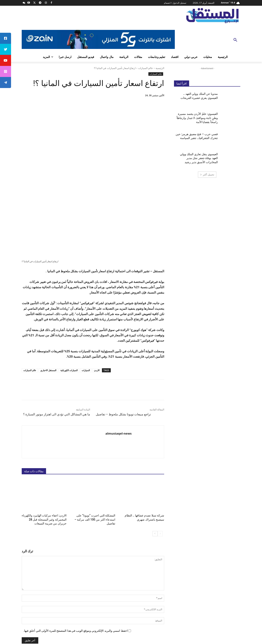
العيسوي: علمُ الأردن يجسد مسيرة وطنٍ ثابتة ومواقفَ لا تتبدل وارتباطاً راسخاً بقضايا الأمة (197, 118)
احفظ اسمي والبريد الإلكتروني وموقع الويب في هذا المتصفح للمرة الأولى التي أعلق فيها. (76, 559)
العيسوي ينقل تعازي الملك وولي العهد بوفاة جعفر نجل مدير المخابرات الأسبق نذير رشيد (199, 158)
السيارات (86, 299)
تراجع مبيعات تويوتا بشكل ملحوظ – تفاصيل (123, 343)
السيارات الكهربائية (69, 299)
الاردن (97, 299)
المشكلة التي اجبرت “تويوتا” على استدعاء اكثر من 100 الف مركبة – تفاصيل (96, 448)
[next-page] (155, 462)
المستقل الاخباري (48, 299)
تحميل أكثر (207, 175)
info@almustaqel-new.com (202, 617)
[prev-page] (160, 462)
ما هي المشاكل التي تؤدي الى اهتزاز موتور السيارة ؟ (57, 343)
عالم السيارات (146, 68)
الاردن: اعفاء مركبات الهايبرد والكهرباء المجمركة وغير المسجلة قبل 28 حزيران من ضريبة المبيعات (45, 448)
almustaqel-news (119, 362)
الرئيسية (160, 68)
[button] (235, 40)
